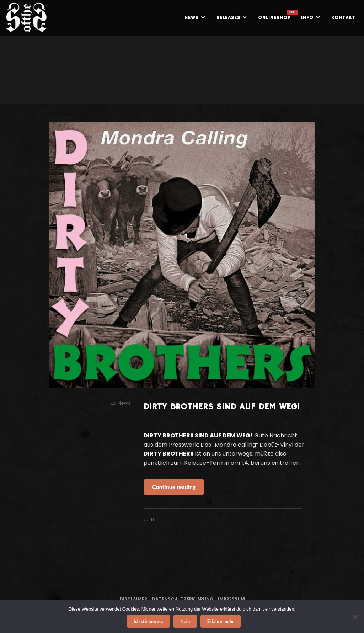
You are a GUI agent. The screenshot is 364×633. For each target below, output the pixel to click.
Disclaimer (133, 599)
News (124, 403)
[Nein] (355, 617)
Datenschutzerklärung (183, 599)
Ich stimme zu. (148, 621)
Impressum (231, 599)
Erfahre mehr (221, 621)
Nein (185, 621)
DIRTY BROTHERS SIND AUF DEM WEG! (222, 407)
